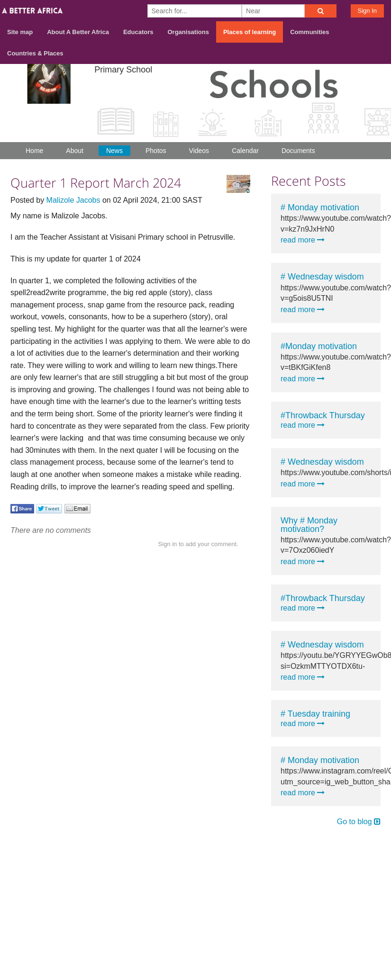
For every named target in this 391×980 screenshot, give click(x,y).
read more (303, 240)
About (75, 151)
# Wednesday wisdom (322, 277)
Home (34, 151)
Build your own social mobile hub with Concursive (195, 877)
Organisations (188, 32)
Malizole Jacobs (73, 200)
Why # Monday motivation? (309, 525)
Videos (199, 151)
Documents (298, 151)
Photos (156, 151)
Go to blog (359, 822)
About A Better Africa (78, 32)
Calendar (245, 151)
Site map (20, 32)
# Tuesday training (315, 714)
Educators (138, 32)
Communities (309, 32)
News (114, 151)
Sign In (367, 11)
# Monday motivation (320, 207)
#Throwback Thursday (323, 415)
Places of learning (250, 32)
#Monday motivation (319, 346)
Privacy (372, 856)
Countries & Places (35, 53)
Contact (340, 843)
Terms (373, 843)
